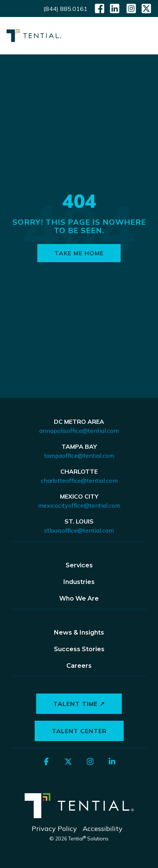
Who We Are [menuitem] (79, 598)
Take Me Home (79, 253)
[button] (147, 34)
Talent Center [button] (79, 731)
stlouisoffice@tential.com (79, 530)
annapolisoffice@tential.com (79, 431)
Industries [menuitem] (79, 582)
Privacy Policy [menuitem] (54, 829)
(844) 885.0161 (65, 9)
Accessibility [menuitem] (103, 829)
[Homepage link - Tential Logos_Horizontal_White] (79, 816)
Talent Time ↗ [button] (79, 704)
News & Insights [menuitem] (79, 632)
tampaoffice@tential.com (79, 456)
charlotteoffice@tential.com (79, 480)
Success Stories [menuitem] (79, 649)
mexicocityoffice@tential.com (79, 505)
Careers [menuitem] (79, 666)
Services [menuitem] (79, 565)
